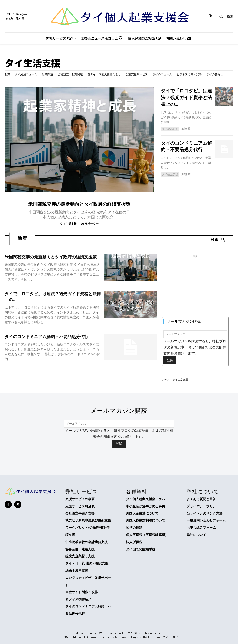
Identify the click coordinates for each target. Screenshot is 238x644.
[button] (224, 16)
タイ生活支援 (68, 224)
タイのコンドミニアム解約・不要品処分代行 (46, 337)
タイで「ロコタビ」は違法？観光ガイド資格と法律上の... (186, 97)
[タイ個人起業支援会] (119, 17)
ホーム (166, 379)
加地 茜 (186, 128)
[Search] (218, 240)
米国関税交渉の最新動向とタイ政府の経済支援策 (79, 204)
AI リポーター (90, 224)
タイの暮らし (170, 128)
